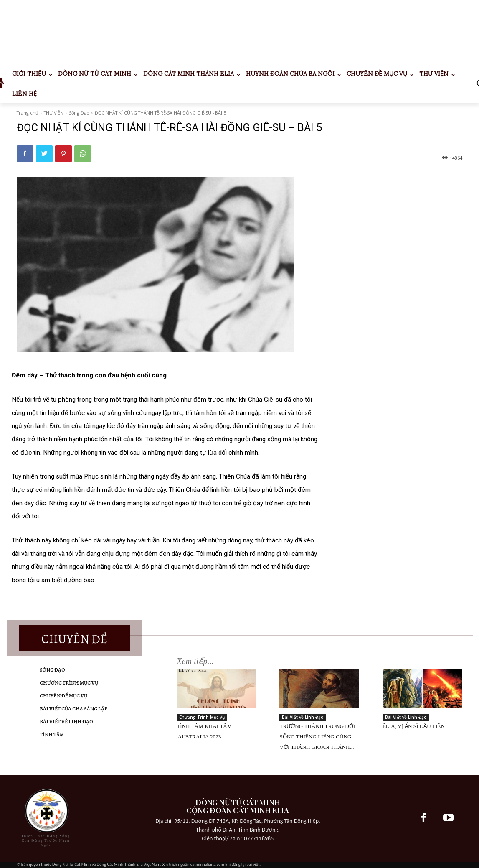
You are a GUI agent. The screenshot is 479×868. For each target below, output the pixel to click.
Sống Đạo (79, 113)
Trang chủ (28, 113)
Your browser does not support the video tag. (79, 31)
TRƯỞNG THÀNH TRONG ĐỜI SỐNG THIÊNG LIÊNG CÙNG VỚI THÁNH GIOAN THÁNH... (317, 737)
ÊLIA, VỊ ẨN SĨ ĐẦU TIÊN (414, 726)
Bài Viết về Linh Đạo (303, 717)
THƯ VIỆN (54, 113)
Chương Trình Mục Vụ (202, 717)
